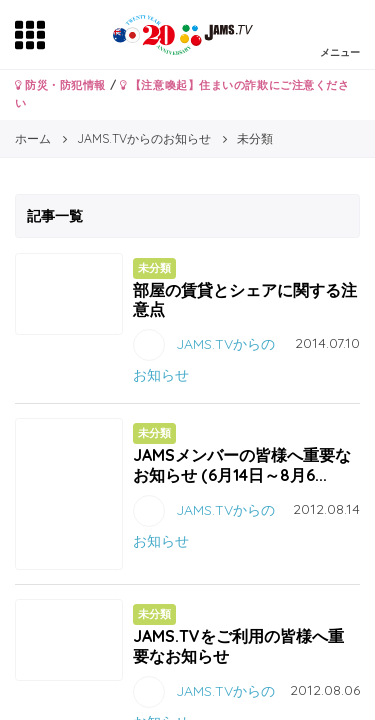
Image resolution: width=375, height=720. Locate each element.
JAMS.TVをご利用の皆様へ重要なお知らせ (238, 645)
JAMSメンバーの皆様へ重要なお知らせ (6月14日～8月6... (242, 464)
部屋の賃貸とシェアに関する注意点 (245, 299)
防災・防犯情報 (60, 85)
